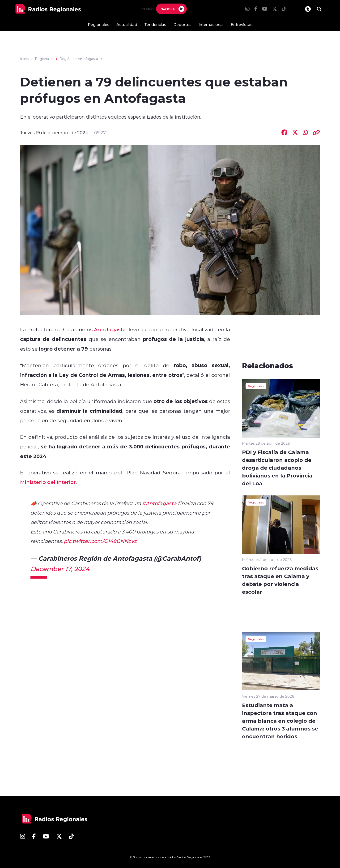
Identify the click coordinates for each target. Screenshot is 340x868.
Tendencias (155, 24)
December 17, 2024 (60, 569)
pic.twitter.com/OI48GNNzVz (100, 541)
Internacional (211, 24)
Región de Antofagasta (79, 59)
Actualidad (127, 24)
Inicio (24, 59)
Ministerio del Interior (48, 482)
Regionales (99, 24)
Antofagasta (110, 329)
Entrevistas (242, 24)
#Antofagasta (159, 503)
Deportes (182, 24)
